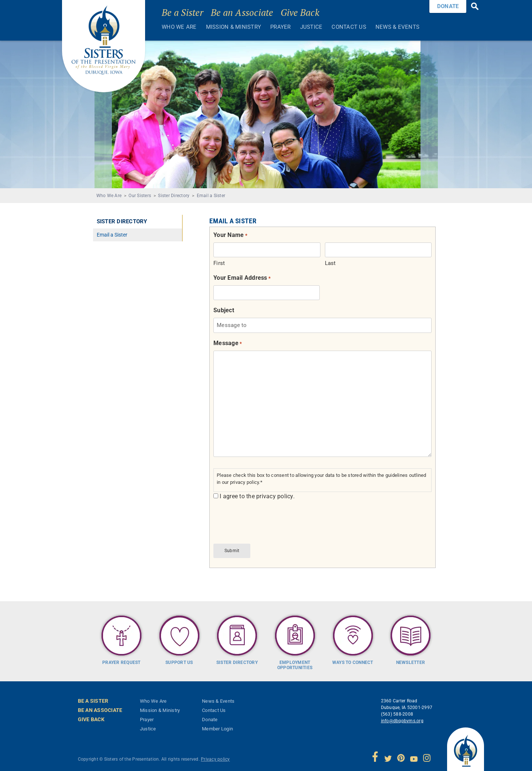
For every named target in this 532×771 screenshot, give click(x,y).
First (219, 263)
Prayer (281, 27)
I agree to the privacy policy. (257, 496)
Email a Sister (211, 196)
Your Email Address (242, 278)
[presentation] (270, 521)
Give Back (300, 12)
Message (228, 343)
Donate (210, 717)
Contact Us (349, 27)
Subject (224, 310)
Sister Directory (174, 196)
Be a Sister (183, 12)
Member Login (217, 726)
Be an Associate (242, 12)
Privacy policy (215, 757)
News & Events (397, 27)
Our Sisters (140, 196)
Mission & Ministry (234, 27)
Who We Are (179, 27)
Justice (311, 27)
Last (330, 263)
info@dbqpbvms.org (402, 718)
